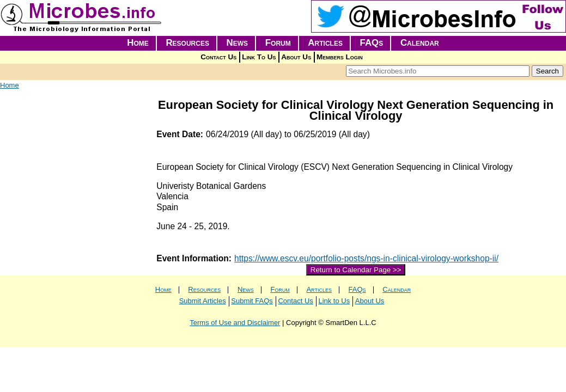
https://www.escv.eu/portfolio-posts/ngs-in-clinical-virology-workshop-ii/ (366, 258)
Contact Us (218, 57)
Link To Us (259, 57)
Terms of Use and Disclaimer (235, 323)
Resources (187, 43)
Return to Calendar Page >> (356, 270)
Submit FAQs (252, 301)
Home (138, 43)
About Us (296, 57)
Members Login (340, 57)
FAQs (372, 43)
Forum (278, 43)
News (238, 43)
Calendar (420, 43)
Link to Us (334, 301)
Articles (325, 43)
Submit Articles (203, 301)
